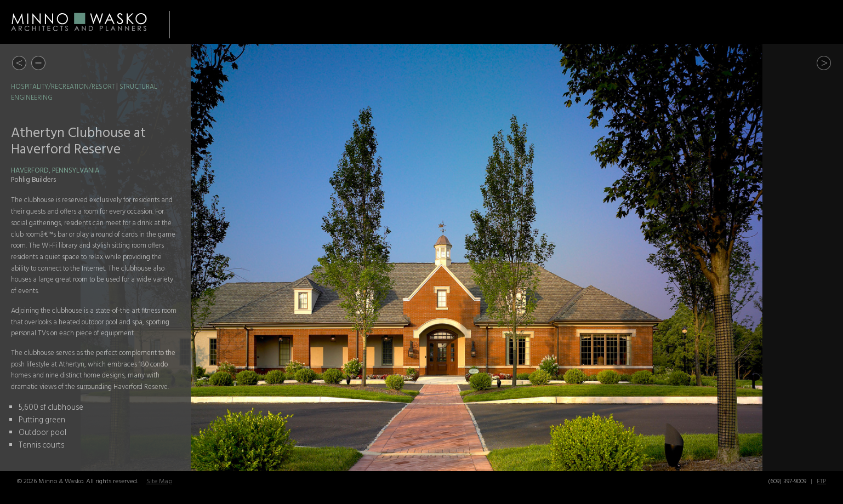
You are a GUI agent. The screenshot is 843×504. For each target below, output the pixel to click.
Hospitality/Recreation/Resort (63, 87)
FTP (821, 482)
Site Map (159, 482)
